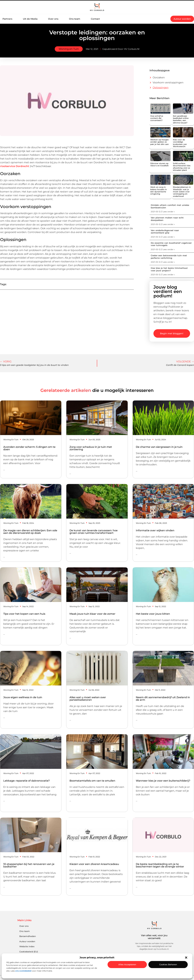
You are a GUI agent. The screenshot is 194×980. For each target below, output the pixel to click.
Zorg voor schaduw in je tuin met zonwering (91, 448)
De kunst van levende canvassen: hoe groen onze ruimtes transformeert (94, 532)
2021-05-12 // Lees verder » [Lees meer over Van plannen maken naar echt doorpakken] (163, 224)
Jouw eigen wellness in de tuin (23, 697)
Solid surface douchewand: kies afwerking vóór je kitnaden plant (182, 167)
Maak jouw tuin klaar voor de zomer (92, 614)
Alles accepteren (127, 964)
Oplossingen (161, 88)
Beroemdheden (28, 936)
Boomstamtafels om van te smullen (92, 781)
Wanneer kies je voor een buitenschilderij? (163, 781)
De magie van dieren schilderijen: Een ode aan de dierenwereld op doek (30, 532)
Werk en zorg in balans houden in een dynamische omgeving (159, 190)
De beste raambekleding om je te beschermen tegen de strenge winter (160, 865)
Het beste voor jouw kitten (153, 614)
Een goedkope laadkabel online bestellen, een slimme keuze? (181, 119)
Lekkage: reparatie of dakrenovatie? (26, 781)
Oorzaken (159, 77)
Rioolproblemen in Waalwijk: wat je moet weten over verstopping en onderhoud (182, 192)
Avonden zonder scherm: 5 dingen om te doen (29, 448)
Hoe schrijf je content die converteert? (157, 118)
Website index (27, 946)
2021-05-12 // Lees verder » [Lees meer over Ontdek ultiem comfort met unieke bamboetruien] (163, 212)
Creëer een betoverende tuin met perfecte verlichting (169, 257)
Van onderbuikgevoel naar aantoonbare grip (165, 232)
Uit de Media (30, 19)
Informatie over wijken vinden (155, 530)
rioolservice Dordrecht (15, 166)
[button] (186, 958)
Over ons (53, 19)
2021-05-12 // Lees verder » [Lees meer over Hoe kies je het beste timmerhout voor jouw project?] (163, 275)
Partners (7, 19)
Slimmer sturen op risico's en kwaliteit (159, 164)
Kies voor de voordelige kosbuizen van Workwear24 (180, 143)
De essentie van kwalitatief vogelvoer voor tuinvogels (171, 244)
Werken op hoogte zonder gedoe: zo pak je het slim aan (159, 142)
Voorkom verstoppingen (168, 83)
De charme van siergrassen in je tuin (159, 447)
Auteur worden (27, 941)
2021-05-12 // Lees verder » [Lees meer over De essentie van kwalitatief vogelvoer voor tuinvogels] (163, 249)
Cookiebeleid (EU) (29, 952)
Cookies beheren (168, 964)
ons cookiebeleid (23, 971)
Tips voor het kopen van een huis (24, 614)
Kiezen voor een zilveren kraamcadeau (94, 864)
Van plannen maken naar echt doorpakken (167, 219)
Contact (95, 19)
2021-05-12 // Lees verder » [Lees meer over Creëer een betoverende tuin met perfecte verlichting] (163, 262)
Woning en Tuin (69, 49)
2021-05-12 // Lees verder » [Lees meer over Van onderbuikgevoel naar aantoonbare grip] (163, 237)
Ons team (75, 19)
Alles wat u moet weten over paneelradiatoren (88, 699)
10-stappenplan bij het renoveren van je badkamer (29, 865)
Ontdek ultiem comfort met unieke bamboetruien (170, 206)
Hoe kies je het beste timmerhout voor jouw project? (169, 269)
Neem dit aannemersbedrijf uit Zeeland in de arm (163, 699)
